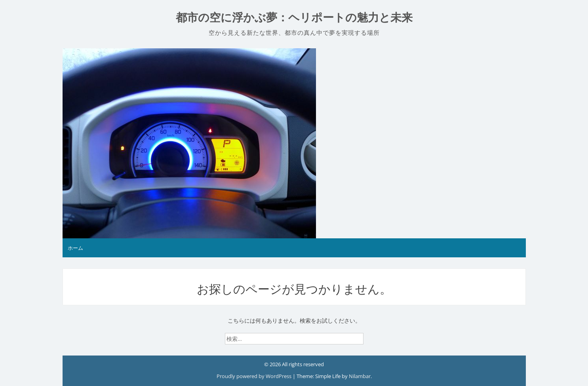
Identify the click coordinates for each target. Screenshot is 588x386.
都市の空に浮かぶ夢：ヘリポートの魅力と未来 (294, 18)
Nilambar (360, 376)
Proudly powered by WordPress (255, 376)
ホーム (75, 248)
